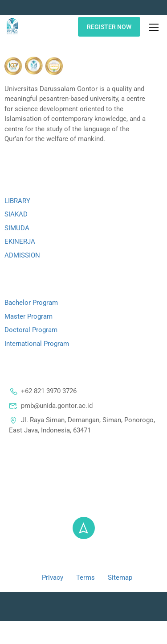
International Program (37, 344)
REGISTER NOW (109, 27)
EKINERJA (20, 241)
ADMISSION (22, 255)
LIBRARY (17, 201)
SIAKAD (16, 214)
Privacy (53, 578)
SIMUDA (17, 228)
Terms (86, 578)
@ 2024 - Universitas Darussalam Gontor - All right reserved (84, 557)
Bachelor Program (31, 303)
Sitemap (120, 578)
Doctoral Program (31, 330)
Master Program (29, 316)
